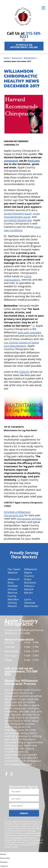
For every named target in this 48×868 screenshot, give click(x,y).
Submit (24, 813)
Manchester (31, 606)
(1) (34, 326)
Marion (28, 593)
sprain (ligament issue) (18, 213)
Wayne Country (29, 574)
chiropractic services (29, 519)
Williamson (31, 569)
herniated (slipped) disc (18, 220)
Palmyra (29, 586)
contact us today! (21, 764)
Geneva (12, 603)
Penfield (13, 586)
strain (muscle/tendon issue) (22, 215)
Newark (29, 589)
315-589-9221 (31, 35)
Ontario (12, 589)
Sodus (28, 579)
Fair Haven (14, 569)
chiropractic (11, 161)
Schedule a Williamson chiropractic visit (17, 514)
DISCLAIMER (16, 838)
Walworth (14, 579)
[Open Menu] (43, 8)
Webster (13, 573)
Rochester (30, 583)
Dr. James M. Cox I (35, 842)
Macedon (13, 599)
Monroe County (12, 594)
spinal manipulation (18, 278)
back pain (34, 161)
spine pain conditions (22, 229)
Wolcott (12, 606)
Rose (11, 583)
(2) (19, 480)
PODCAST (24, 372)
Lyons (28, 599)
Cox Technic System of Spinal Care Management (21, 344)
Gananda (30, 603)
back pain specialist (29, 332)
